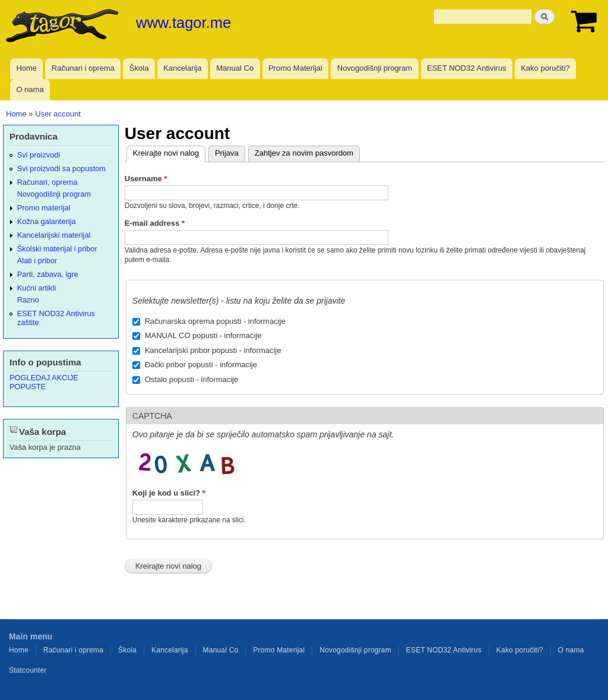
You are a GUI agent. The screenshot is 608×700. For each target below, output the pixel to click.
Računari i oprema (83, 68)
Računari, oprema (47, 182)
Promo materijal (44, 208)
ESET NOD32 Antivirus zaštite (56, 318)
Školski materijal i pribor (57, 249)
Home (26, 68)
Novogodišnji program (375, 68)
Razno (28, 300)
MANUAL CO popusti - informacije (203, 335)
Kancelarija (182, 68)
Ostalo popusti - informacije (192, 379)
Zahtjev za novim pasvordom (304, 153)
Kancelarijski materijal (54, 235)
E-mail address (155, 223)
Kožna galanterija (47, 221)
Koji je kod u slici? (169, 493)
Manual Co (235, 68)
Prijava (227, 153)
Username (146, 179)
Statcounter (28, 670)
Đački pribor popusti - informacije (201, 365)
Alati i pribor (37, 261)
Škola (139, 68)
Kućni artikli (37, 288)
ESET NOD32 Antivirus (466, 68)
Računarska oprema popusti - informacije (215, 321)
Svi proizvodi (39, 155)
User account (58, 114)
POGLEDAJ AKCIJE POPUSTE (44, 382)
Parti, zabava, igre (48, 274)
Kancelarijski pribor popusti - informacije (213, 350)
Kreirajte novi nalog (163, 152)
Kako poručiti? (545, 68)
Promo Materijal (295, 68)
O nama (30, 89)
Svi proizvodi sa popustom (61, 168)
